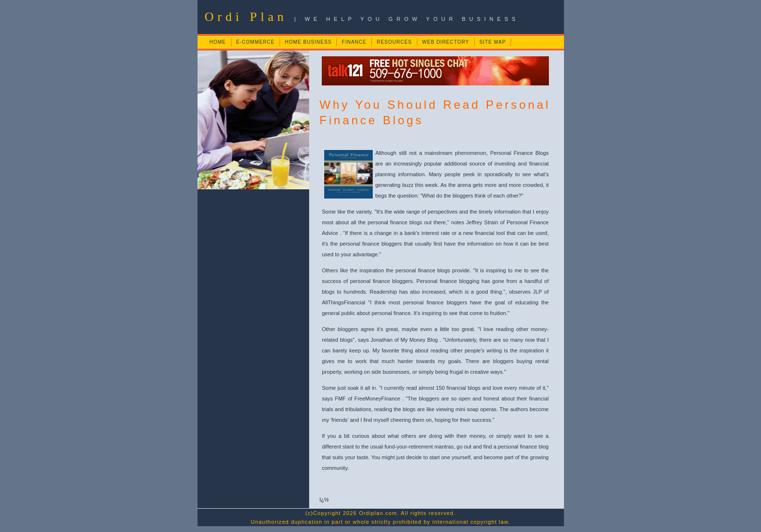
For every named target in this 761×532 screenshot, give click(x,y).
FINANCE (354, 42)
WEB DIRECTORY (446, 42)
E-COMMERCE (256, 42)
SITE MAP (493, 42)
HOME (218, 42)
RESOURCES (394, 42)
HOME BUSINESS (308, 42)
